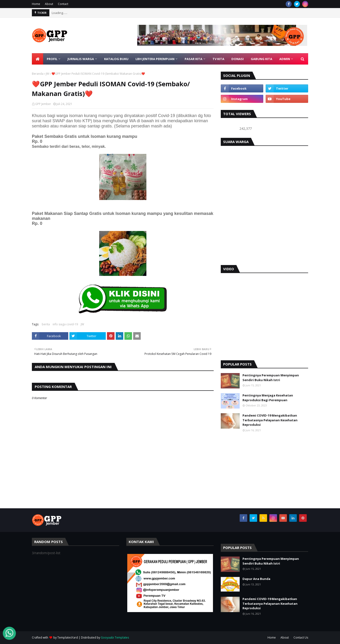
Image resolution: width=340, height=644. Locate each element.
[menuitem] (38, 59)
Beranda (38, 74)
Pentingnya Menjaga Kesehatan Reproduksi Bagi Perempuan (268, 398)
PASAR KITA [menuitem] (193, 59)
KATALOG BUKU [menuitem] (116, 59)
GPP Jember (43, 104)
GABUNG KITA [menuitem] (261, 59)
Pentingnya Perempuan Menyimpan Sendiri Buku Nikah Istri (271, 378)
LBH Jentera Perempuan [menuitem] (155, 59)
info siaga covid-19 (65, 324)
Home (36, 4)
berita (46, 324)
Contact (63, 4)
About (49, 4)
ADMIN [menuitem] (285, 59)
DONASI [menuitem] (238, 59)
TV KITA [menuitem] (218, 59)
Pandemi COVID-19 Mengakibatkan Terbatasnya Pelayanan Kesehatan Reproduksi (270, 420)
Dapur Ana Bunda (256, 579)
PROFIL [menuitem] (52, 59)
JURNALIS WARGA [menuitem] (81, 59)
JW (47, 74)
